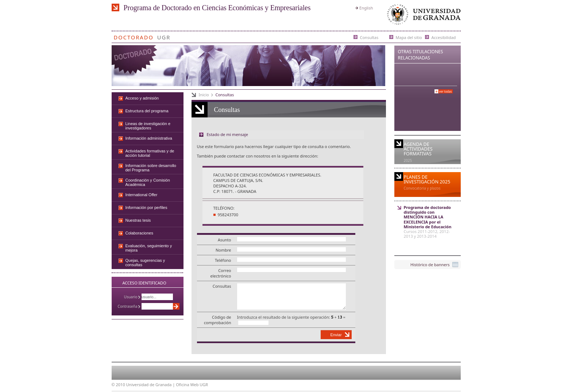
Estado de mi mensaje (227, 134)
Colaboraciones (139, 233)
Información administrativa (149, 138)
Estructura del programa (147, 111)
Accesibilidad (444, 37)
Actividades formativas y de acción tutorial (150, 153)
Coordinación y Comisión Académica (148, 182)
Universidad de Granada (422, 16)
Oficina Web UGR (192, 385)
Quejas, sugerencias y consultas (145, 263)
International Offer (142, 195)
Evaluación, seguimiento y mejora (149, 248)
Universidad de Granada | (151, 385)
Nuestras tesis (138, 220)
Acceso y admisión (142, 98)
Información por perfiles (146, 207)
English (366, 8)
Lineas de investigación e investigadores (148, 126)
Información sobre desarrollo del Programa (151, 168)
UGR (164, 36)
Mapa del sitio (409, 37)
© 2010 (118, 385)
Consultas (369, 37)
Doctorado (134, 36)
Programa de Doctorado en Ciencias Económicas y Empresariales (217, 8)
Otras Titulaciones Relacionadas (421, 55)
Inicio (204, 95)
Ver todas (446, 91)
